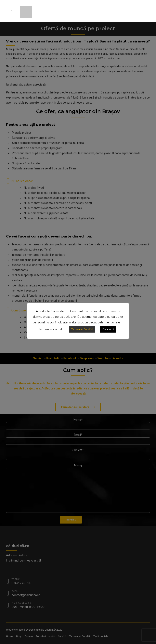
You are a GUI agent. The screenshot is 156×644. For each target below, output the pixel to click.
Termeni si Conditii (82, 329)
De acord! (108, 329)
